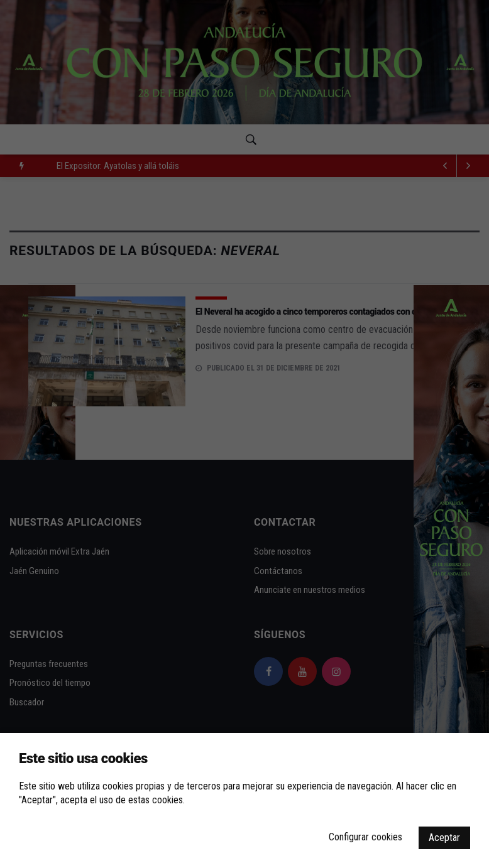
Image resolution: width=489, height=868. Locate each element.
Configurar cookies (365, 837)
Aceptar (444, 838)
